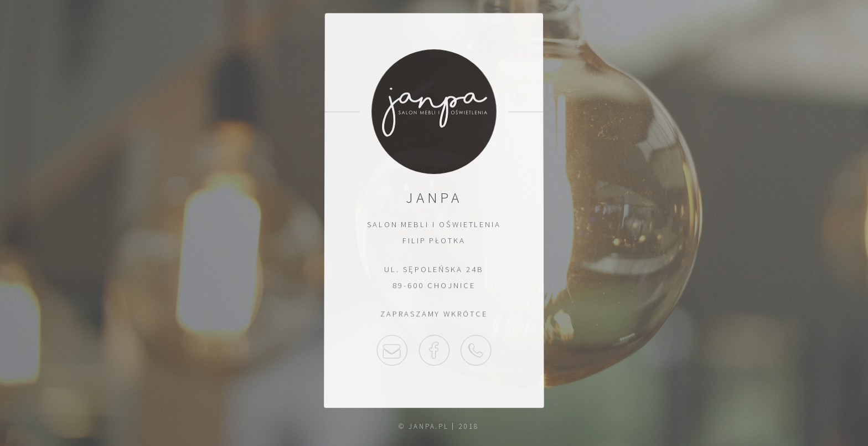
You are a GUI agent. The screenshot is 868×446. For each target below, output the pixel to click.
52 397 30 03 (476, 351)
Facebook (434, 351)
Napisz (392, 351)
